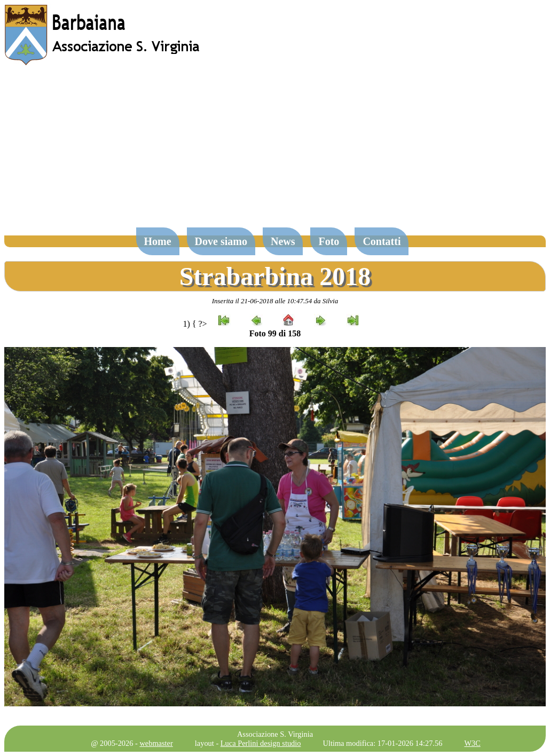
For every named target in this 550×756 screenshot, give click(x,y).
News (283, 241)
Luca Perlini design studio (261, 743)
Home (158, 241)
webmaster (156, 743)
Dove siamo (221, 241)
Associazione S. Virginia (275, 734)
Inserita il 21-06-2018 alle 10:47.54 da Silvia (275, 301)
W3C (472, 743)
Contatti (382, 241)
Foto (329, 241)
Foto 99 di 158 (275, 333)
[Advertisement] (275, 152)
